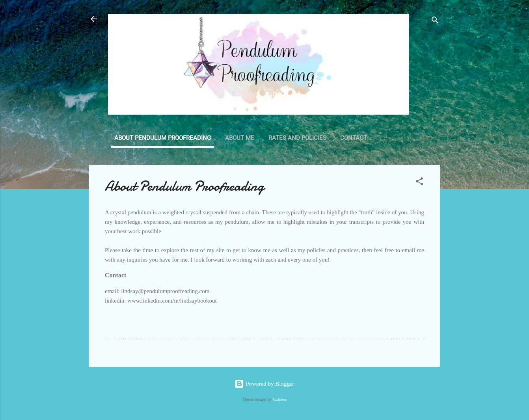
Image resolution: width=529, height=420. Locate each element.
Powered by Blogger (264, 384)
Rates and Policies (297, 138)
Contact (354, 138)
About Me (240, 138)
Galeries (280, 399)
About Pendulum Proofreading (163, 138)
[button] (419, 183)
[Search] (435, 21)
